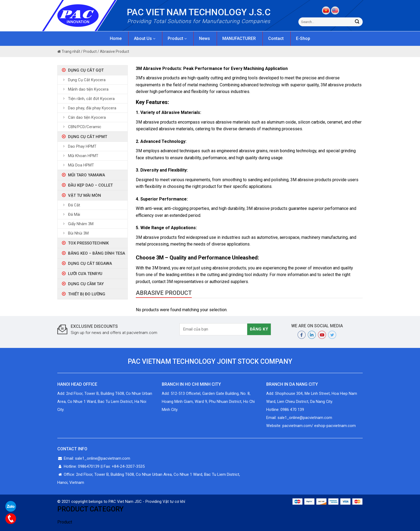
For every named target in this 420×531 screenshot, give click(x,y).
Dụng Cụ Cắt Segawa (90, 263)
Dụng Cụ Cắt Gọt (86, 70)
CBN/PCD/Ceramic (85, 127)
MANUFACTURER (239, 38)
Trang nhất (69, 51)
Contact (276, 38)
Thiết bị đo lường (87, 294)
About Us (145, 38)
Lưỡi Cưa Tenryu (85, 274)
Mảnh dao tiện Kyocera (88, 89)
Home (116, 38)
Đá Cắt (74, 205)
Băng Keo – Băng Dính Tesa (97, 253)
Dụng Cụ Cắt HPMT (88, 137)
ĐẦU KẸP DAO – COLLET (90, 185)
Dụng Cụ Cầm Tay (86, 284)
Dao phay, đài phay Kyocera (92, 108)
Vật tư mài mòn (85, 195)
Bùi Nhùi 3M (78, 233)
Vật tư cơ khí (174, 502)
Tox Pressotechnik (88, 243)
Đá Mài (74, 214)
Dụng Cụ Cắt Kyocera (87, 80)
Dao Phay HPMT (82, 146)
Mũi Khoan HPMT (83, 156)
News (205, 38)
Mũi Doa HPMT (81, 165)
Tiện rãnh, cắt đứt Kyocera (91, 99)
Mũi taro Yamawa (87, 175)
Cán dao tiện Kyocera (87, 117)
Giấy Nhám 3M (81, 224)
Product (177, 38)
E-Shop (303, 38)
